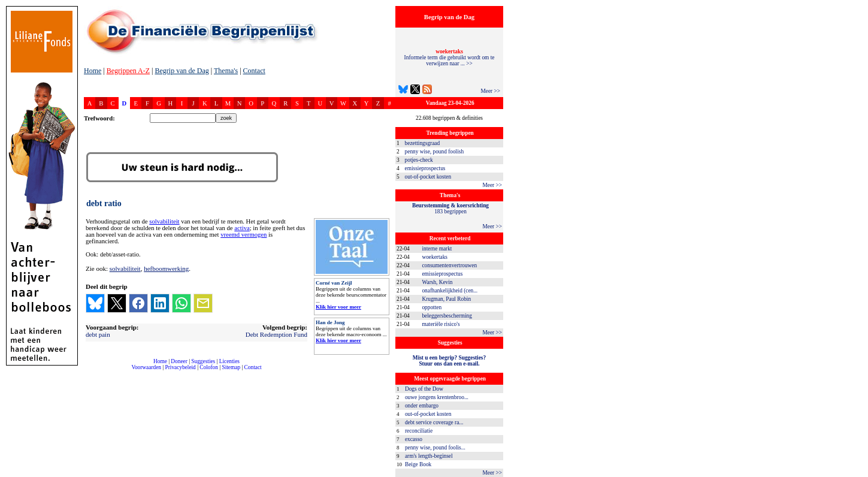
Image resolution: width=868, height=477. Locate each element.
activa (242, 228)
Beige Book (418, 464)
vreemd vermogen (244, 235)
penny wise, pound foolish (434, 152)
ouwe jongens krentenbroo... (437, 397)
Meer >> (490, 91)
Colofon (209, 367)
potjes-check (419, 160)
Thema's (226, 71)
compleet (90, 372)
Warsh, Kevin (437, 282)
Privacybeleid (181, 367)
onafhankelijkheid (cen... (450, 291)
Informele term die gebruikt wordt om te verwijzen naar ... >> (450, 58)
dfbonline (857, 474)
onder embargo (422, 406)
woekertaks (434, 257)
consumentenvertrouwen (449, 265)
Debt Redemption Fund (276, 334)
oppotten (432, 307)
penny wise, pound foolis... (435, 448)
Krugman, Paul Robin (446, 299)
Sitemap (231, 367)
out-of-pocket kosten (428, 177)
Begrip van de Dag (182, 71)
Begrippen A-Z (128, 71)
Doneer (179, 361)
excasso (414, 439)
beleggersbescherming (447, 316)
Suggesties (203, 361)
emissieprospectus (425, 168)
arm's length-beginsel (429, 456)
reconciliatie (419, 431)
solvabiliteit (164, 221)
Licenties (229, 361)
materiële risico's (441, 324)
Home (93, 71)
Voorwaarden (146, 367)
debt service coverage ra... (434, 422)
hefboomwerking (166, 268)
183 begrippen (450, 209)
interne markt (437, 249)
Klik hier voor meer (338, 307)
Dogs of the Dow (424, 389)
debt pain (98, 334)
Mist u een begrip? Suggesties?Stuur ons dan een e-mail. (449, 361)
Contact (254, 71)
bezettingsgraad (423, 143)
